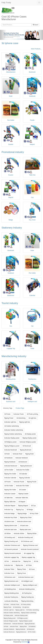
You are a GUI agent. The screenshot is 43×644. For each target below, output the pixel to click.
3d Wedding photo (10, 589)
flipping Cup (20, 510)
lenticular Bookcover (11, 466)
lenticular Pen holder (23, 470)
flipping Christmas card (30, 545)
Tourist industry (10, 303)
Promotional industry (13, 152)
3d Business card (10, 577)
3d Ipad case (24, 525)
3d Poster (7, 414)
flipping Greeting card (11, 541)
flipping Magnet (23, 506)
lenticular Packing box (11, 597)
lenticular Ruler (18, 454)
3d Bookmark (27, 446)
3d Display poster (30, 434)
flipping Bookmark (26, 450)
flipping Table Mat (10, 502)
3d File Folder (9, 486)
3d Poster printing (32, 414)
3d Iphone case (10, 43)
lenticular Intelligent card (12, 585)
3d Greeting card (10, 537)
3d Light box (32, 418)
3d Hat (36, 561)
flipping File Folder (10, 490)
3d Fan (7, 561)
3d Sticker (8, 533)
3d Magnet (22, 502)
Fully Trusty (6, 3)
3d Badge (30, 510)
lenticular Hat (9, 565)
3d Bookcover (23, 462)
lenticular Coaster (10, 494)
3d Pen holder (9, 470)
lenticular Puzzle (19, 482)
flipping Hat (19, 565)
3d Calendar (23, 474)
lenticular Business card (26, 577)
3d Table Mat (8, 498)
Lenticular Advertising (11, 601)
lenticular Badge (9, 514)
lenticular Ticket (9, 569)
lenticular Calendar (10, 478)
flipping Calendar (25, 478)
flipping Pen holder (10, 474)
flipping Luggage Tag (28, 557)
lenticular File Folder (23, 486)
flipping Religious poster (12, 446)
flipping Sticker (32, 533)
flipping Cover (22, 573)
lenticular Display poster (12, 438)
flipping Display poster (30, 438)
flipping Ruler (30, 454)
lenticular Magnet (10, 506)
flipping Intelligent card (30, 585)
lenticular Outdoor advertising (14, 430)
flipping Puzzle (32, 482)
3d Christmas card (27, 541)
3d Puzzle (7, 482)
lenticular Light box (10, 422)
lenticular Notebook (22, 458)
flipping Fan (27, 561)
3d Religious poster (10, 442)
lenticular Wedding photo (27, 589)
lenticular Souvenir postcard (30, 549)
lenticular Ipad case (11, 529)
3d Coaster (23, 490)
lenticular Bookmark (11, 450)
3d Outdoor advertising (12, 426)
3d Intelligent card (27, 581)
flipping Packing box (28, 597)
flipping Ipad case (25, 529)
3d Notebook (8, 458)
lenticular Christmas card (12, 545)
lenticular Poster (19, 414)
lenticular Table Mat (22, 498)
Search (36, 25)
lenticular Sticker (19, 533)
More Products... (36, 49)
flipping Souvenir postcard (13, 553)
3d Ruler (7, 454)
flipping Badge (22, 514)
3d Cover (32, 569)
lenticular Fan (16, 561)
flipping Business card (11, 581)
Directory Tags (8, 408)
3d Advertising (21, 418)
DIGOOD (24, 642)
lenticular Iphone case (24, 521)
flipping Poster (9, 418)
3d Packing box (27, 593)
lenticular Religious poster (28, 442)
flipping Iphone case (11, 525)
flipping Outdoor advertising (13, 434)
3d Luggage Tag (29, 553)
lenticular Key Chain (11, 518)
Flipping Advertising (27, 601)
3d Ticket (29, 565)
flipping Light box (25, 422)
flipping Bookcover (26, 466)
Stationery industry (12, 228)
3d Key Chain (34, 514)
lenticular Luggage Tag (12, 557)
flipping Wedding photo (12, 593)
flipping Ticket (22, 569)
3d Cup (33, 506)
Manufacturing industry (14, 356)
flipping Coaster (23, 494)
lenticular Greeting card (25, 537)
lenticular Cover (9, 573)
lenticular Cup (9, 510)
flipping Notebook (10, 462)
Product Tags (20, 408)
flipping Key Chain (26, 518)
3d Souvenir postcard (11, 549)
